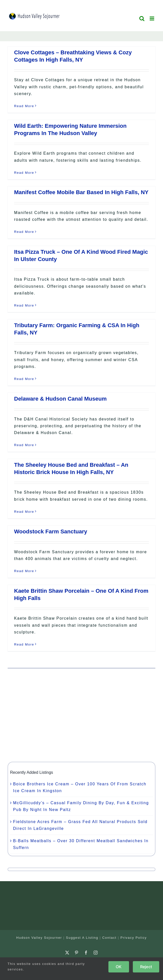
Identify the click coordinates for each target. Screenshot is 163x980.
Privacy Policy (134, 938)
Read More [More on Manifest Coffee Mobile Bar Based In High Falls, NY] (24, 232)
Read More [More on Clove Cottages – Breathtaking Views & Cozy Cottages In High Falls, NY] (24, 106)
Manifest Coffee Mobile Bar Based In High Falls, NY (81, 192)
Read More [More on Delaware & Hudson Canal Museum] (24, 445)
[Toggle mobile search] (142, 18)
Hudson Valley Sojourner (39, 938)
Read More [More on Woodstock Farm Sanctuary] (24, 571)
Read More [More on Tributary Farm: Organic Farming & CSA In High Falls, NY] (24, 379)
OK (119, 967)
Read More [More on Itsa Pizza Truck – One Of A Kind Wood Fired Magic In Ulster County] (24, 305)
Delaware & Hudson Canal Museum (60, 399)
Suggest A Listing (82, 938)
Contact (109, 938)
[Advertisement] (81, 715)
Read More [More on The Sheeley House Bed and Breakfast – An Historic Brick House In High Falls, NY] (24, 512)
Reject (146, 967)
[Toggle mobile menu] (153, 18)
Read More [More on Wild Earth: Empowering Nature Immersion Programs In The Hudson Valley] (24, 173)
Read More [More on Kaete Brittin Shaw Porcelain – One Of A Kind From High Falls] (24, 644)
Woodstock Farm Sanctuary (51, 531)
